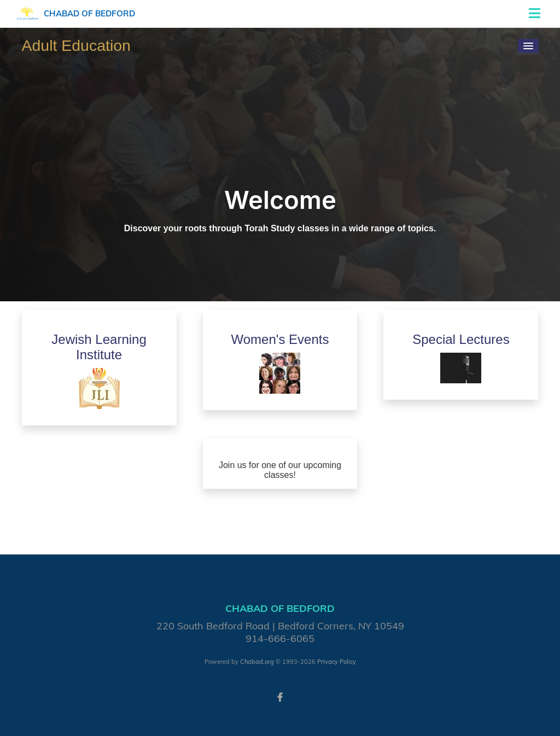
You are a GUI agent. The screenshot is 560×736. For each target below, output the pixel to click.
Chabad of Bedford (89, 13)
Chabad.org (257, 662)
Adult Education (76, 45)
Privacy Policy (337, 662)
